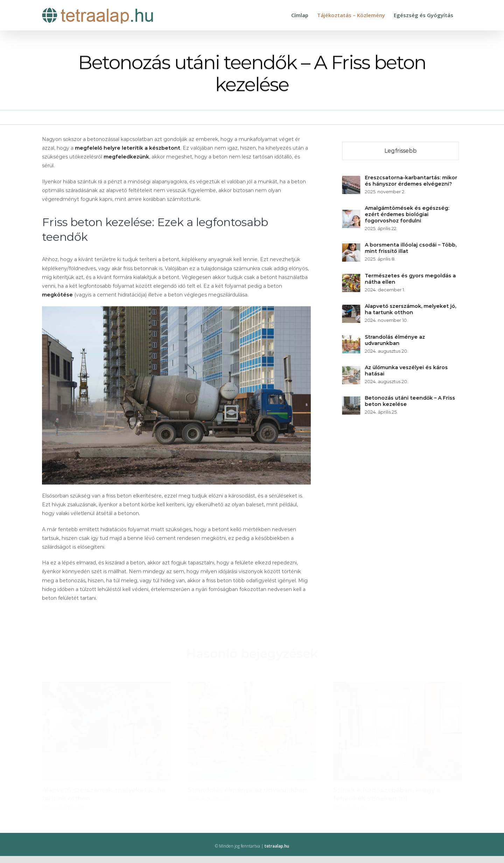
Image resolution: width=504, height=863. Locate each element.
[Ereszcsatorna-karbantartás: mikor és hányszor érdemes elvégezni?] (352, 180)
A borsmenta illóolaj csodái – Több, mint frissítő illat (411, 248)
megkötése (57, 295)
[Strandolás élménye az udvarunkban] (352, 339)
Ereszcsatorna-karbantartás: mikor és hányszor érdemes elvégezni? (412, 181)
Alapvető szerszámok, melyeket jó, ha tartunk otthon (411, 309)
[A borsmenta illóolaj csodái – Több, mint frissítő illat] (352, 248)
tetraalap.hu (277, 846)
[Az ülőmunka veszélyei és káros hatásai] (352, 370)
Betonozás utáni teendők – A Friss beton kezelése (411, 401)
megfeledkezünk (126, 158)
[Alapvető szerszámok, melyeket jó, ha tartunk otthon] (352, 309)
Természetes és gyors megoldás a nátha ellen (411, 279)
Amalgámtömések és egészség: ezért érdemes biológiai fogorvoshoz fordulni (408, 214)
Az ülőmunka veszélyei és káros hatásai (407, 371)
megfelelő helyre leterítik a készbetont (128, 149)
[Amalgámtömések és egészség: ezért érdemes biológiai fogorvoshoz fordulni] (352, 214)
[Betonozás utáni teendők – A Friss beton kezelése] (352, 401)
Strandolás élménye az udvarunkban (395, 340)
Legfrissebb (401, 151)
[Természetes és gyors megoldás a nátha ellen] (352, 278)
